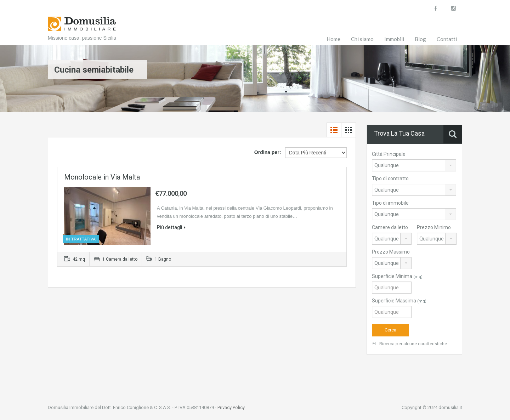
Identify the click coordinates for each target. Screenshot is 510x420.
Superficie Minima (397, 276)
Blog (420, 39)
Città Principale (389, 154)
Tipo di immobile (390, 203)
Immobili (394, 39)
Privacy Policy (231, 407)
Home (333, 39)
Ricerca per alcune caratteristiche (409, 344)
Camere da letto (390, 227)
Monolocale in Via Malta (102, 177)
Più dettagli (171, 227)
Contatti (447, 39)
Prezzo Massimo (391, 252)
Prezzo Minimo (434, 227)
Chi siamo (362, 39)
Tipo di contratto (390, 178)
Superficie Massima (399, 301)
